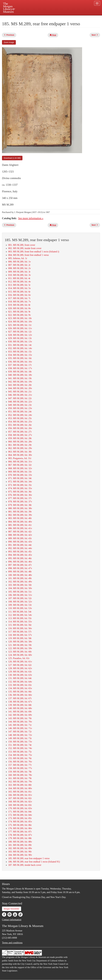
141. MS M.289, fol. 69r (20, 712)
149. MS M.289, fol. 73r (20, 738)
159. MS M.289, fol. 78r (20, 772)
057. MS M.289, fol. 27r (20, 432)
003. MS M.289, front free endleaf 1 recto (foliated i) (34, 252)
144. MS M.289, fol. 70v (20, 722)
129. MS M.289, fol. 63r (20, 672)
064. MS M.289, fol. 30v (20, 455)
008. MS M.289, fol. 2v (20, 268)
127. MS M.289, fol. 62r (20, 665)
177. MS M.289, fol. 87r (20, 832)
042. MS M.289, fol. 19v (20, 382)
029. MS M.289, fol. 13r (20, 338)
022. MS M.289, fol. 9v (20, 315)
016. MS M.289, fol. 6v (20, 295)
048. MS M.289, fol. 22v (20, 402)
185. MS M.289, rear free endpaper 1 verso (29, 858)
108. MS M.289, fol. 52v (20, 602)
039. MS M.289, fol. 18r (20, 372)
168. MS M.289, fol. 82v (20, 802)
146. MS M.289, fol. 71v (20, 728)
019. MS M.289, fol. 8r (19, 305)
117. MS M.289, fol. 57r (20, 632)
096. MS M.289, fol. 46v (20, 562)
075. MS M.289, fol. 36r (20, 492)
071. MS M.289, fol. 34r (20, 478)
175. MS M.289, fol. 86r (20, 825)
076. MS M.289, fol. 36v (20, 495)
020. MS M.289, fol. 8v (20, 308)
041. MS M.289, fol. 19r (20, 378)
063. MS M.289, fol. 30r (20, 452)
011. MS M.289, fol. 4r (19, 278)
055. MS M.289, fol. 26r (20, 425)
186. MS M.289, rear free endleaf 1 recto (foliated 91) (34, 862)
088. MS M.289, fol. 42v (20, 535)
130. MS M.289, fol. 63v (20, 675)
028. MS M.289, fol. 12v (20, 335)
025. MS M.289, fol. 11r (20, 325)
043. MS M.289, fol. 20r (20, 385)
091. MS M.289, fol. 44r (20, 545)
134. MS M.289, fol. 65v (20, 688)
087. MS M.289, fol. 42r (20, 532)
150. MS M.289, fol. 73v (20, 742)
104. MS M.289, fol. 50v (20, 588)
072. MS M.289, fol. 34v (20, 482)
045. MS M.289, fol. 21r (20, 392)
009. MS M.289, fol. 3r (19, 272)
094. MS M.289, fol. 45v (20, 555)
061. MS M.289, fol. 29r (20, 445)
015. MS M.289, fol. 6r (19, 292)
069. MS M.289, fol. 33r (20, 472)
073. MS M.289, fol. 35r (20, 485)
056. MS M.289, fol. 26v (20, 428)
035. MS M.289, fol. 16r (20, 358)
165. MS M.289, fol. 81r (20, 792)
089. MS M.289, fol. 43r (20, 538)
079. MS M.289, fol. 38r (20, 505)
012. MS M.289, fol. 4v (20, 282)
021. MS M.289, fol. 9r (19, 312)
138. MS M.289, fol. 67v (20, 702)
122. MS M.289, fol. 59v (20, 648)
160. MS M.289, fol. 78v (20, 775)
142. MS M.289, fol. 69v (20, 715)
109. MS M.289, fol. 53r (20, 605)
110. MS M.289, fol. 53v (20, 608)
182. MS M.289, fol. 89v (20, 848)
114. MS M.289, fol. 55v (20, 622)
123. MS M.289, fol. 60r (20, 652)
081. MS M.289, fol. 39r (20, 512)
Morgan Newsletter (12, 909)
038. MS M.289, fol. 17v (20, 368)
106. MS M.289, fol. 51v (20, 595)
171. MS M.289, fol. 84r (20, 812)
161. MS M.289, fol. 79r (20, 778)
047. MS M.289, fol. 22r (20, 398)
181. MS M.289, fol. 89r (20, 845)
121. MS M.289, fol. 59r (20, 645)
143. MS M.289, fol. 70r (20, 718)
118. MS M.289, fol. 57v (20, 635)
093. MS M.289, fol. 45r (20, 552)
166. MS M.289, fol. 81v (20, 795)
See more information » (31, 218)
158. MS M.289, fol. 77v (20, 768)
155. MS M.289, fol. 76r (20, 758)
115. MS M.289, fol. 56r (20, 625)
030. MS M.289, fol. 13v (20, 342)
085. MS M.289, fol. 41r (20, 525)
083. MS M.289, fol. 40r (20, 518)
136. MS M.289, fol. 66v (20, 695)
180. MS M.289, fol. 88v (20, 842)
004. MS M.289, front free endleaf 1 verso (28, 255)
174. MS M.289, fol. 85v (20, 822)
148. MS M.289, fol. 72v (20, 735)
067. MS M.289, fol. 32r (20, 465)
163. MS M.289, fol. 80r (20, 785)
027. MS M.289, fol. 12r (20, 332)
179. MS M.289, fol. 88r (20, 838)
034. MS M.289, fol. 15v (20, 355)
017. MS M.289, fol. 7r (19, 298)
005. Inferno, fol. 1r (18, 258)
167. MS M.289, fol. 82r (20, 798)
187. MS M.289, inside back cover (25, 865)
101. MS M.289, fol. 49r (20, 578)
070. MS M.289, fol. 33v (20, 475)
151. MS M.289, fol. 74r (20, 745)
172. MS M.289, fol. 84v (20, 815)
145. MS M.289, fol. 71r (20, 725)
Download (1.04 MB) (12, 158)
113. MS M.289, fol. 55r (20, 618)
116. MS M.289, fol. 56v (20, 628)
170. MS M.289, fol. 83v (20, 808)
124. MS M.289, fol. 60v (20, 655)
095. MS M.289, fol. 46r (20, 558)
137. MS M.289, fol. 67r (20, 698)
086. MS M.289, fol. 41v (20, 528)
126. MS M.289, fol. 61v (20, 662)
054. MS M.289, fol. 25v (20, 422)
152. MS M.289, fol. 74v (20, 748)
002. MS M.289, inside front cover (25, 248)
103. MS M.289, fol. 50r (20, 585)
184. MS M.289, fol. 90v (20, 855)
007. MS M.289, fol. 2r (19, 265)
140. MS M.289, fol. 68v (20, 708)
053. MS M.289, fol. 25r (20, 418)
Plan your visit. (19, 18)
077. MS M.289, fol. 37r (20, 498)
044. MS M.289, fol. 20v (20, 388)
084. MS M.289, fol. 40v (20, 522)
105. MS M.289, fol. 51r (20, 592)
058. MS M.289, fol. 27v (20, 435)
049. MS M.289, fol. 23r (20, 405)
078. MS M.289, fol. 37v (20, 502)
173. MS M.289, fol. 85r (20, 818)
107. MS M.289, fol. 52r (20, 598)
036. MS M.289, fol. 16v (20, 362)
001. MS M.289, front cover (22, 245)
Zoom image (9, 42)
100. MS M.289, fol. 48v (20, 575)
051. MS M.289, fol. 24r (20, 412)
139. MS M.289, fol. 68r (20, 705)
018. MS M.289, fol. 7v (20, 302)
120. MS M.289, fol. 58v (20, 642)
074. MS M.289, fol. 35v (20, 488)
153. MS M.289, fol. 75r (20, 752)
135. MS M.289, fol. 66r (20, 692)
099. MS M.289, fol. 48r (20, 572)
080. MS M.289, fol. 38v (20, 508)
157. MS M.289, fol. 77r (20, 765)
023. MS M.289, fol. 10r (20, 318)
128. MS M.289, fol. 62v (20, 668)
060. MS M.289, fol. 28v (20, 442)
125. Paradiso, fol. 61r (19, 658)
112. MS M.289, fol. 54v (20, 615)
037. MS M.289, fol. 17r (20, 365)
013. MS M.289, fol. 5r (19, 285)
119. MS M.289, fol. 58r (20, 638)
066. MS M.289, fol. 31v (20, 462)
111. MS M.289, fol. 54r (20, 612)
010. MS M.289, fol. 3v (20, 275)
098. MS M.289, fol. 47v (20, 568)
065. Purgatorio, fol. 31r (20, 458)
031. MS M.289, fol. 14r (20, 345)
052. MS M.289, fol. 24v (20, 415)
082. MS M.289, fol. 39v (20, 515)
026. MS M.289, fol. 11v (20, 328)
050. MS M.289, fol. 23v (20, 408)
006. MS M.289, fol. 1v (20, 262)
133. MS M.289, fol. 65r (20, 685)
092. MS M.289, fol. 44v (20, 548)
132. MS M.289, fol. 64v (20, 682)
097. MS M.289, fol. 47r (20, 565)
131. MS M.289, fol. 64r (20, 678)
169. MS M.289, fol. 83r (20, 805)
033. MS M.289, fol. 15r (20, 352)
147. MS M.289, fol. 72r (20, 732)
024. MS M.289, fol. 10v (20, 322)
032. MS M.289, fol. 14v (20, 348)
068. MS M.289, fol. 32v (20, 468)
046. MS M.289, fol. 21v (20, 395)
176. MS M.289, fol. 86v (20, 828)
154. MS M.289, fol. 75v (20, 755)
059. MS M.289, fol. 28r (20, 438)
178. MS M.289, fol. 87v (20, 835)
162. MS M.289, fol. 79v (20, 782)
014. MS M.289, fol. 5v (20, 288)
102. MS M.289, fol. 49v (20, 582)
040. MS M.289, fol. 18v (20, 375)
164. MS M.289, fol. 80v (20, 788)
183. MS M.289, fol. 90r (20, 852)
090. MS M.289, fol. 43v (20, 542)
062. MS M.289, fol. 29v (20, 448)
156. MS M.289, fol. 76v (20, 762)
